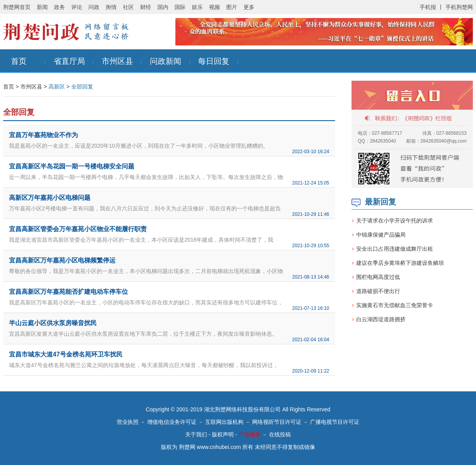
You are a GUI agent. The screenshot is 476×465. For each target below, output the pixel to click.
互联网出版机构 (224, 422)
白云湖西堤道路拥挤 (381, 319)
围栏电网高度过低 (378, 277)
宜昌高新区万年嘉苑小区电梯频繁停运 (62, 260)
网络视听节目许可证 (277, 422)
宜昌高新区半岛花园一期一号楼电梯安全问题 (72, 166)
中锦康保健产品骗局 (381, 235)
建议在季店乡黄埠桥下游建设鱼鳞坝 (400, 263)
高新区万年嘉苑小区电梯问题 (50, 198)
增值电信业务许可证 (172, 422)
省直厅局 (69, 61)
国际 (180, 7)
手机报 (428, 7)
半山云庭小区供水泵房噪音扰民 (53, 323)
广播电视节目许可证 (335, 422)
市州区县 (117, 61)
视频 (215, 7)
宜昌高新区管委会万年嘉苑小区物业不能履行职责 (78, 229)
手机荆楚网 (459, 7)
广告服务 (250, 434)
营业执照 (128, 422)
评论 (77, 7)
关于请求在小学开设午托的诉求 (395, 221)
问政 (94, 7)
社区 (128, 7)
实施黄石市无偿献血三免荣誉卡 (395, 305)
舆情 (111, 7)
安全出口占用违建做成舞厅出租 (395, 249)
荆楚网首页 (17, 7)
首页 (19, 61)
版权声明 (223, 434)
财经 (146, 7)
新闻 (42, 7)
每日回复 (214, 61)
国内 (163, 7)
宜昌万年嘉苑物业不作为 (43, 135)
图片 (232, 7)
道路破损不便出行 (378, 291)
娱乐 (197, 7)
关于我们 (196, 434)
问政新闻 (166, 61)
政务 (59, 7)
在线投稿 (280, 434)
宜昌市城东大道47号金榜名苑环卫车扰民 (66, 354)
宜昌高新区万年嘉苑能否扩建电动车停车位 (69, 292)
